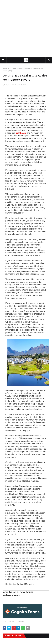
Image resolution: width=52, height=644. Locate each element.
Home (5, 68)
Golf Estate (12, 68)
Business (11, 621)
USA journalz (9, 85)
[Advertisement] (26, 29)
